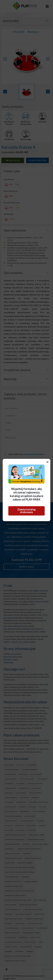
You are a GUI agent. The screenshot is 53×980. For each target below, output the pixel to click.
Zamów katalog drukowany (26, 511)
